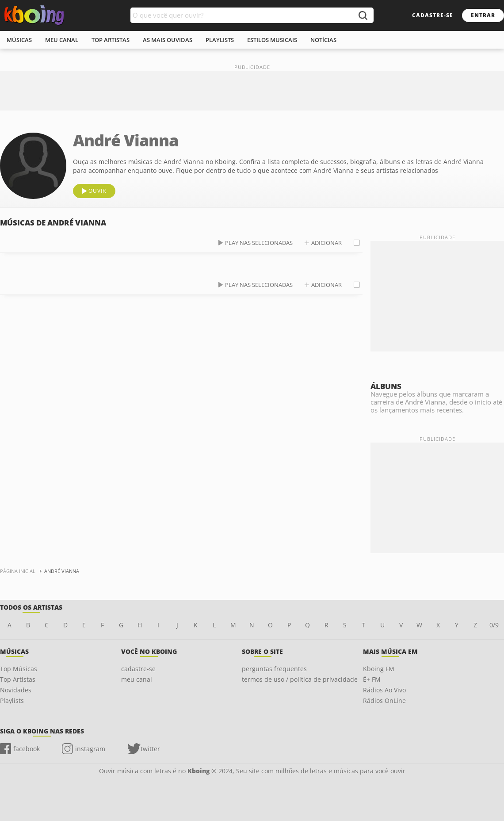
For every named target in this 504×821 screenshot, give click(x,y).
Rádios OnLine (384, 701)
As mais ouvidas (168, 40)
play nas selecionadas (259, 243)
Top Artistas (18, 679)
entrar (483, 15)
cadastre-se (433, 15)
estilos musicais (272, 40)
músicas (19, 40)
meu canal (62, 40)
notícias (323, 40)
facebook (27, 749)
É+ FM (372, 679)
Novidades (16, 690)
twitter (150, 749)
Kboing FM (379, 669)
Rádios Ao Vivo (384, 690)
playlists (220, 40)
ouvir (97, 191)
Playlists (12, 701)
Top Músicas (19, 669)
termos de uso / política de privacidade (300, 679)
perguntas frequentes (274, 669)
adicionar (326, 243)
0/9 (494, 625)
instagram (90, 749)
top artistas (111, 40)
